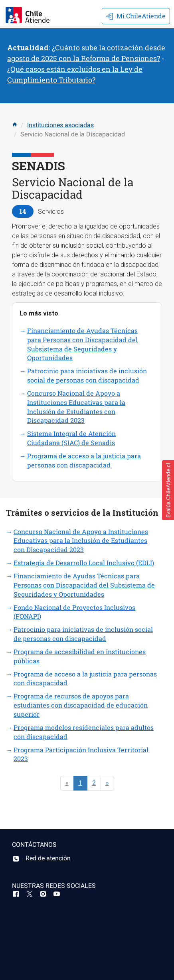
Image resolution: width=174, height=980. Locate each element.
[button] (168, 490)
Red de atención (41, 858)
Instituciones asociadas (60, 125)
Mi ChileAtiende (136, 16)
